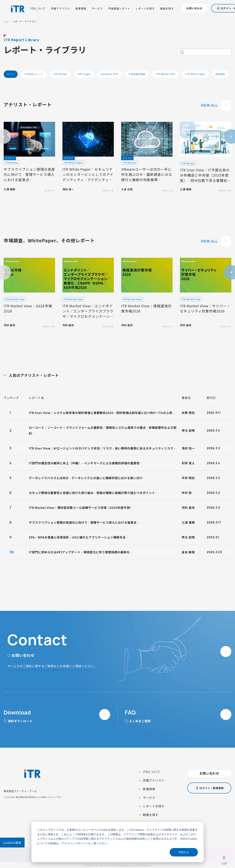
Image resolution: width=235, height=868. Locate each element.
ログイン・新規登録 (211, 788)
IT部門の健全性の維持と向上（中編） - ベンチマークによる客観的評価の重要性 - (85, 463)
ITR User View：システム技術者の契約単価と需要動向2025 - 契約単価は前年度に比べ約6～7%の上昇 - (102, 413)
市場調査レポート (119, 8)
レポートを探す (145, 8)
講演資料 (220, 74)
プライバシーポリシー (75, 843)
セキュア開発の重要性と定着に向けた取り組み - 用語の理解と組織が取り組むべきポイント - (93, 493)
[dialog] (117, 842)
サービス (97, 8)
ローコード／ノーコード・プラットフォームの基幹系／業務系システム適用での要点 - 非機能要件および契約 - (103, 430)
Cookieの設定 (12, 843)
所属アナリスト (60, 8)
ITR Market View (165, 74)
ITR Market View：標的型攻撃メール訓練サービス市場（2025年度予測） (81, 508)
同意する (184, 852)
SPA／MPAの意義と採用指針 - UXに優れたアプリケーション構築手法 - (78, 537)
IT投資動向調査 (137, 74)
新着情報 (81, 8)
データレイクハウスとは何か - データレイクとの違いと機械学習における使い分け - (87, 478)
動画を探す (167, 8)
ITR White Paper (195, 74)
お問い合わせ (194, 8)
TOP (6, 21)
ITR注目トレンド (34, 74)
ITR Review (60, 74)
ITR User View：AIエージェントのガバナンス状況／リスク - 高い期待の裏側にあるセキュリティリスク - (102, 448)
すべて (11, 74)
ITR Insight (84, 74)
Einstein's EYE (110, 74)
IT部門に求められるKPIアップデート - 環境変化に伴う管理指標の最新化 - (80, 552)
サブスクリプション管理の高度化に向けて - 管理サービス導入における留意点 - (84, 522)
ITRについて (38, 8)
